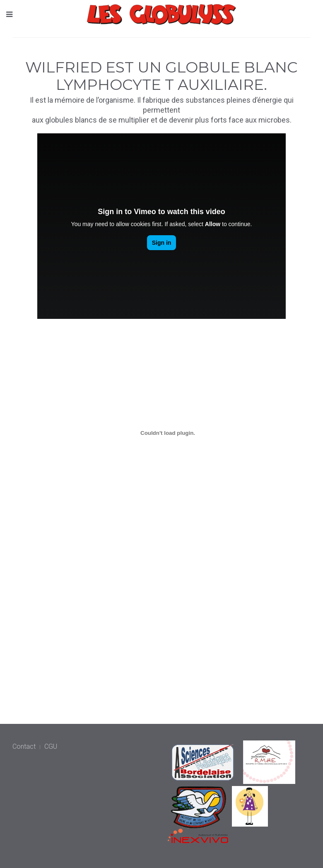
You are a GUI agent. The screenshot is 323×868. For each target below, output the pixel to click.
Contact (24, 746)
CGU (51, 746)
